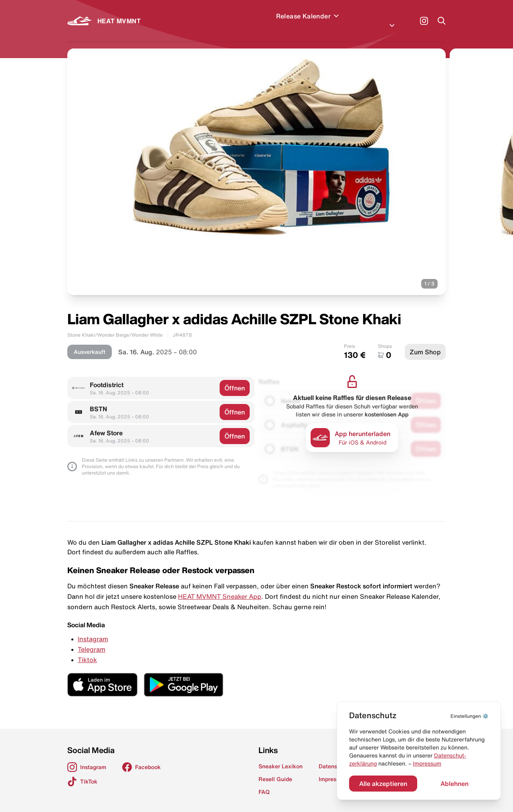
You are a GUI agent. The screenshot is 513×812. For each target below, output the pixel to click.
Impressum (427, 764)
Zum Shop (425, 342)
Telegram (92, 640)
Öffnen (235, 378)
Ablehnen (454, 784)
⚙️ (470, 716)
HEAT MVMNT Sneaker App (220, 587)
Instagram (93, 629)
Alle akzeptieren (383, 784)
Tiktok (87, 650)
